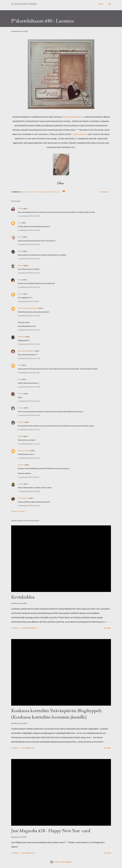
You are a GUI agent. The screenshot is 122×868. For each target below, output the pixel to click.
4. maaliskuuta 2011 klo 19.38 (29, 387)
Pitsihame (21, 337)
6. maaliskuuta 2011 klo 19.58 (29, 458)
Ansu (20, 379)
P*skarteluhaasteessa (73, 117)
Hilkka (20, 208)
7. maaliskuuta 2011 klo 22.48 (29, 491)
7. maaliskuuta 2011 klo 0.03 (28, 477)
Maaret (20, 265)
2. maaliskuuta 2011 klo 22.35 (29, 287)
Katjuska (21, 422)
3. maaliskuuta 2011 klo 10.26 (29, 316)
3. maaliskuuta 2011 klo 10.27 (29, 330)
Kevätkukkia (23, 597)
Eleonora (21, 465)
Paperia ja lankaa (24, 450)
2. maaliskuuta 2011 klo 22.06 (29, 273)
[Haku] (101, 4)
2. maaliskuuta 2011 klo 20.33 (29, 230)
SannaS (20, 294)
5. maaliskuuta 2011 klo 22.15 (29, 444)
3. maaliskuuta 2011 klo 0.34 (28, 301)
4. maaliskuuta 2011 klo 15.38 (29, 358)
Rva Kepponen (23, 498)
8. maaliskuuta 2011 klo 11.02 (29, 505)
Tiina (20, 365)
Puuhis (20, 251)
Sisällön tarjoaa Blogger (61, 862)
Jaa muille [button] (104, 192)
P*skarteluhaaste (79, 134)
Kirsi (19, 223)
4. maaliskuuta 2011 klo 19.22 (29, 373)
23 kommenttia (28, 853)
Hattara (21, 408)
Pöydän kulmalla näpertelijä (28, 308)
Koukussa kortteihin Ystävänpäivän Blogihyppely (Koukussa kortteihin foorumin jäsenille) (56, 714)
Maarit (20, 436)
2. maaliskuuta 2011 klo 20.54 (29, 244)
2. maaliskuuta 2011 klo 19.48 (29, 216)
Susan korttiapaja (24, 4)
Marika (20, 393)
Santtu (20, 237)
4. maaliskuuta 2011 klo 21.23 (29, 401)
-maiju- (20, 484)
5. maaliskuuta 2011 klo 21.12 (29, 429)
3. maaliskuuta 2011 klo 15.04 (29, 344)
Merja (20, 280)
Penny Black (55, 192)
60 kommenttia (28, 748)
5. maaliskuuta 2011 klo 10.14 (29, 415)
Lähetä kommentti (18, 511)
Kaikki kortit (27, 192)
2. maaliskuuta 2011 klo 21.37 (29, 259)
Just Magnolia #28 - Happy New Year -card (51, 830)
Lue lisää (107, 628)
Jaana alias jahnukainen (26, 351)
